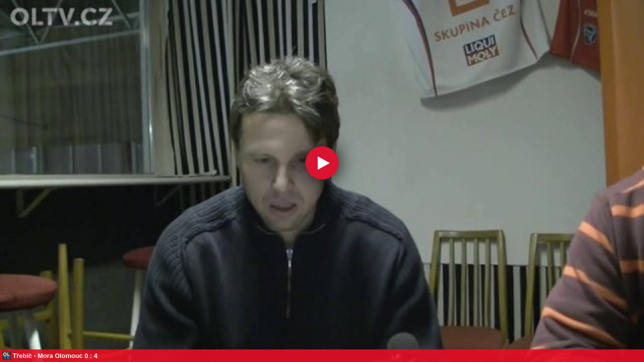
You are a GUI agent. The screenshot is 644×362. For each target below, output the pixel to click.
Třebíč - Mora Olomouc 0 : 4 (55, 356)
